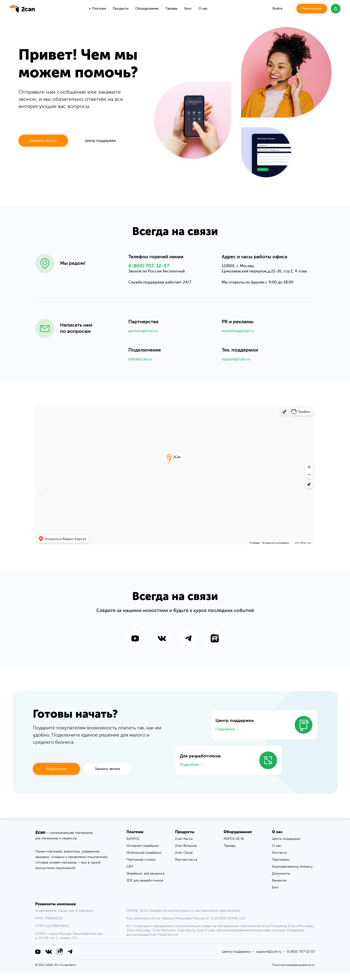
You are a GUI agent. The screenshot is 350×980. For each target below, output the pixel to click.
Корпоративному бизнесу (292, 874)
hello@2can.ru (141, 364)
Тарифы (172, 9)
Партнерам (281, 867)
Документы (281, 881)
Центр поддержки (100, 141)
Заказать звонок (43, 141)
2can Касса (184, 846)
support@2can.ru (237, 364)
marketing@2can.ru (239, 336)
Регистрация (312, 9)
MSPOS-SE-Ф (234, 846)
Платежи (99, 9)
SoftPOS (133, 846)
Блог (188, 9)
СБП (130, 874)
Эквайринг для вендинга (145, 881)
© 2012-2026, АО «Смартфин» (56, 972)
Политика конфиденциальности (293, 972)
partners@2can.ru (144, 336)
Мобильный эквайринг (144, 860)
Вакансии (279, 888)
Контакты (279, 860)
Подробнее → (227, 736)
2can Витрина (186, 853)
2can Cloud (184, 860)
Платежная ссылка (141, 867)
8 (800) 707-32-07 (149, 271)
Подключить (56, 776)
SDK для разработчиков (145, 888)
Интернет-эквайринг (143, 853)
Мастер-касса (186, 867)
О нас (277, 853)
